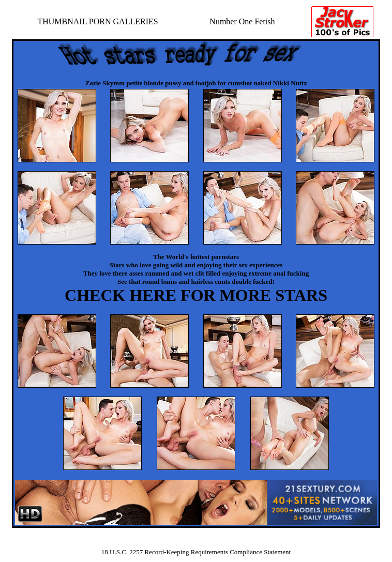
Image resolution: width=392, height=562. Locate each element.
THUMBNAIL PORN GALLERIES (97, 21)
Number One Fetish (242, 21)
